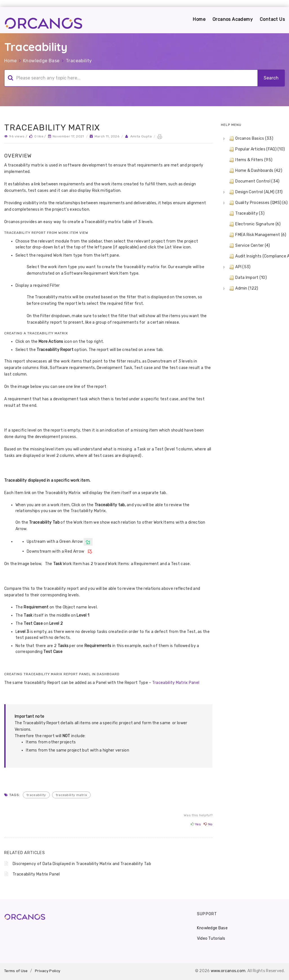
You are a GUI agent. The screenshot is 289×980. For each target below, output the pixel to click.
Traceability (79, 61)
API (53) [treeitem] (239, 267)
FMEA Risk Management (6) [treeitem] (257, 235)
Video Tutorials (211, 938)
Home (199, 19)
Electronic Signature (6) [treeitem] (254, 224)
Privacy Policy (48, 971)
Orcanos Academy (233, 19)
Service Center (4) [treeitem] (249, 246)
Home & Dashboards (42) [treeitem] (255, 171)
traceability (36, 795)
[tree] (253, 214)
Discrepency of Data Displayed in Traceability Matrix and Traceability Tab (82, 864)
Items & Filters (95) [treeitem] (250, 160)
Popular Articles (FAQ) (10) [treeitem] (256, 149)
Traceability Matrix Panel (175, 683)
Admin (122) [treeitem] (243, 288)
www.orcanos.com (228, 971)
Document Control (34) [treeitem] (254, 181)
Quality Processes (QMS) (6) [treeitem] (258, 203)
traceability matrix (71, 795)
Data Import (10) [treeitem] (247, 278)
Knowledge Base (41, 61)
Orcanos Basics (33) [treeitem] (251, 139)
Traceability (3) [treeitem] (246, 214)
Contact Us (272, 19)
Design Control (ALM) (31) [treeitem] (255, 192)
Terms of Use (16, 971)
